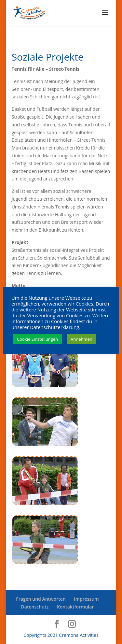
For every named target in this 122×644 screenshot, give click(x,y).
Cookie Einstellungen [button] (37, 339)
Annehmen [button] (81, 339)
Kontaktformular (75, 607)
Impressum (86, 599)
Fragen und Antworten (41, 599)
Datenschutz (35, 607)
